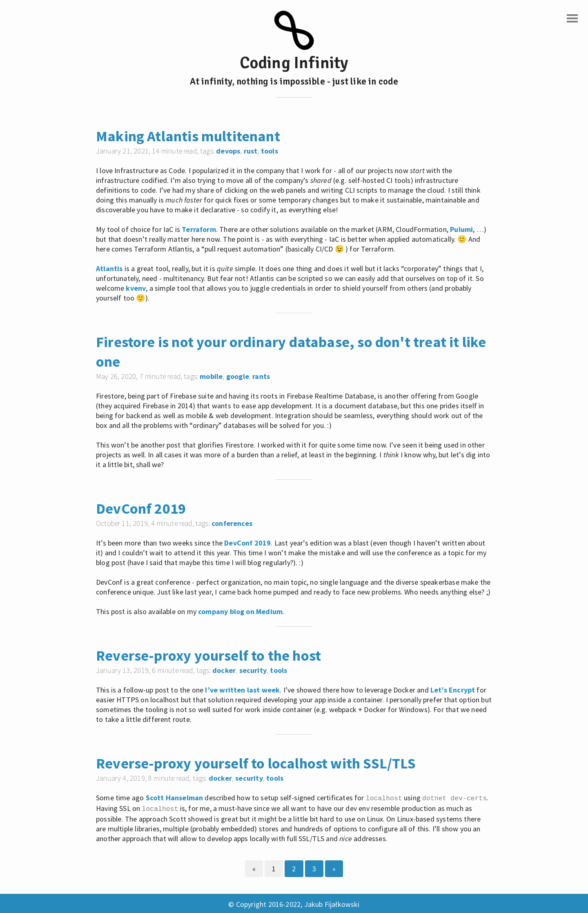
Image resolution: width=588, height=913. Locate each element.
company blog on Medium (240, 611)
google (238, 376)
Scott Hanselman (175, 798)
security (253, 670)
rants (261, 376)
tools (269, 151)
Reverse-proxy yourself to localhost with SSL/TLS (256, 763)
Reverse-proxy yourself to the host (208, 656)
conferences (232, 523)
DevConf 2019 (141, 509)
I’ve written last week (242, 690)
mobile (211, 376)
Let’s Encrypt (453, 690)
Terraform (199, 229)
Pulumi (461, 229)
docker (224, 670)
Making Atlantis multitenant (188, 136)
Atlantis (109, 268)
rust (251, 151)
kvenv (136, 288)
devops (228, 151)
